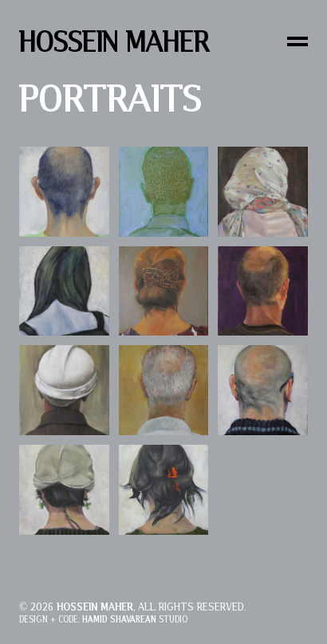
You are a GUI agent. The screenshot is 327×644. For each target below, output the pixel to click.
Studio (135, 619)
